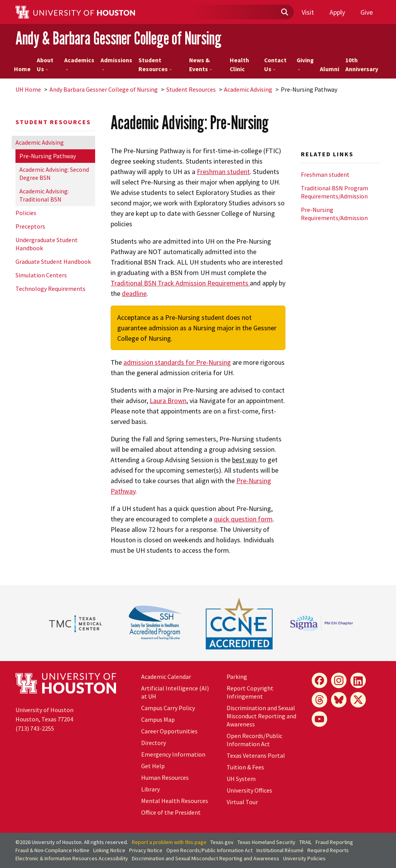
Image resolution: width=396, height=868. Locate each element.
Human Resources (165, 777)
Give (367, 12)
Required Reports (328, 850)
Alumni (329, 69)
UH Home (28, 89)
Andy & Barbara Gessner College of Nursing (119, 38)
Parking (237, 677)
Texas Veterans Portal (256, 755)
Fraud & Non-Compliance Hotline (52, 850)
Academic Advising (248, 89)
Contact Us (275, 65)
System (241, 779)
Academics (79, 63)
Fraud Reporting (334, 842)
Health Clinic (239, 65)
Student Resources (155, 65)
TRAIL (306, 842)
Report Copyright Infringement (250, 692)
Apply (337, 12)
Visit (308, 12)
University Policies (304, 858)
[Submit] (284, 12)
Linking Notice (109, 850)
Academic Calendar (166, 677)
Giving (305, 63)
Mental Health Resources (175, 801)
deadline (134, 293)
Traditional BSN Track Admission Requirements (180, 283)
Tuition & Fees (245, 767)
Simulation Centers (41, 275)
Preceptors (30, 226)
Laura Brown (168, 401)
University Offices (249, 790)
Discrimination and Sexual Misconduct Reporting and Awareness (261, 716)
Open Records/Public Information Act (254, 740)
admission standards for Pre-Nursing (177, 362)
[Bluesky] (339, 700)
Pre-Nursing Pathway (48, 156)
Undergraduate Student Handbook (47, 244)
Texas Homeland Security (266, 842)
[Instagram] (339, 680)
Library (150, 789)
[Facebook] (319, 680)
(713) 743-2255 (35, 728)
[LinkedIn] (358, 680)
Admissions (116, 63)
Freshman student (223, 172)
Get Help (153, 766)
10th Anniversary (362, 65)
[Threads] (319, 700)
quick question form (243, 519)
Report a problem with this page (169, 842)
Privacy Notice (146, 850)
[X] (358, 700)
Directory (154, 743)
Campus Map (158, 719)
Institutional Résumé (280, 850)
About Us (45, 65)
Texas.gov (222, 842)
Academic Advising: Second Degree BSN (54, 173)
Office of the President (171, 812)
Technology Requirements (50, 289)
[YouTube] (319, 719)
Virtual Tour (242, 802)
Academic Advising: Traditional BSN (44, 195)
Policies (26, 213)
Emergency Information (173, 754)
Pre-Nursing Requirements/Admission (334, 214)
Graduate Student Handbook (53, 261)
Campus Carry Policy (168, 708)
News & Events (201, 65)
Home (22, 69)
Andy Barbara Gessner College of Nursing (104, 89)
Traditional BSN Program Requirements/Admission (335, 192)
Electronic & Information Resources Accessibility (72, 858)
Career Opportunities (169, 731)
